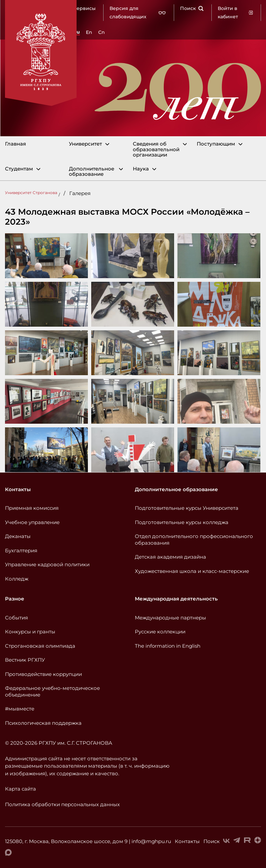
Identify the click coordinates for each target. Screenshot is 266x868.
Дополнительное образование (92, 172)
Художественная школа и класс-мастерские (192, 571)
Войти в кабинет (235, 12)
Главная (15, 144)
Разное (15, 599)
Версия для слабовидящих (138, 12)
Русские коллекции (160, 632)
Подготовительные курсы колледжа (182, 522)
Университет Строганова (31, 193)
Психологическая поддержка (43, 723)
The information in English (168, 646)
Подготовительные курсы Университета (187, 508)
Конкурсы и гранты (30, 632)
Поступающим (216, 144)
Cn (102, 32)
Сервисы (84, 8)
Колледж (17, 579)
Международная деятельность (176, 599)
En (89, 32)
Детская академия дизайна (170, 557)
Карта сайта (20, 789)
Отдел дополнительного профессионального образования (194, 540)
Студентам (19, 169)
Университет (85, 144)
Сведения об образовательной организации (156, 150)
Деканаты (18, 536)
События (16, 618)
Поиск (192, 8)
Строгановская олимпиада (40, 646)
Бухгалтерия (21, 550)
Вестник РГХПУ (25, 660)
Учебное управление (32, 522)
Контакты (18, 489)
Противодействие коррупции (43, 674)
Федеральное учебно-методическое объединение (52, 691)
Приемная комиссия (32, 508)
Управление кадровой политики (47, 564)
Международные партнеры (170, 618)
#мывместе (20, 709)
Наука (141, 169)
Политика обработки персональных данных (62, 804)
